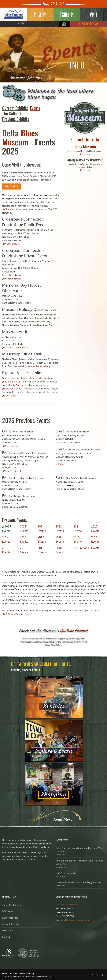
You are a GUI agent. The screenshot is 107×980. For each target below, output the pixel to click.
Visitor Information (12, 924)
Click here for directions (16, 347)
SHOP (37, 24)
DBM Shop (7, 931)
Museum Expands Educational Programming (78, 882)
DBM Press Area (10, 918)
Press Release (11, 244)
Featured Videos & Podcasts (18, 389)
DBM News (8, 911)
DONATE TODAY (88, 24)
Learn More (10, 396)
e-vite (19, 471)
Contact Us (8, 937)
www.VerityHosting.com (44, 976)
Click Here (86, 154)
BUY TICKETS (11, 186)
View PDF (9, 471)
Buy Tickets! (53, 4)
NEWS (22, 24)
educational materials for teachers (27, 378)
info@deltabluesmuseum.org (18, 614)
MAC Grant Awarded (66, 873)
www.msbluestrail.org (39, 366)
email (20, 180)
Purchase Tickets (13, 279)
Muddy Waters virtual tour (21, 385)
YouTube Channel (74, 631)
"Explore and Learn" (14, 382)
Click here (9, 209)
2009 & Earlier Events (86, 548)
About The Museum (12, 905)
